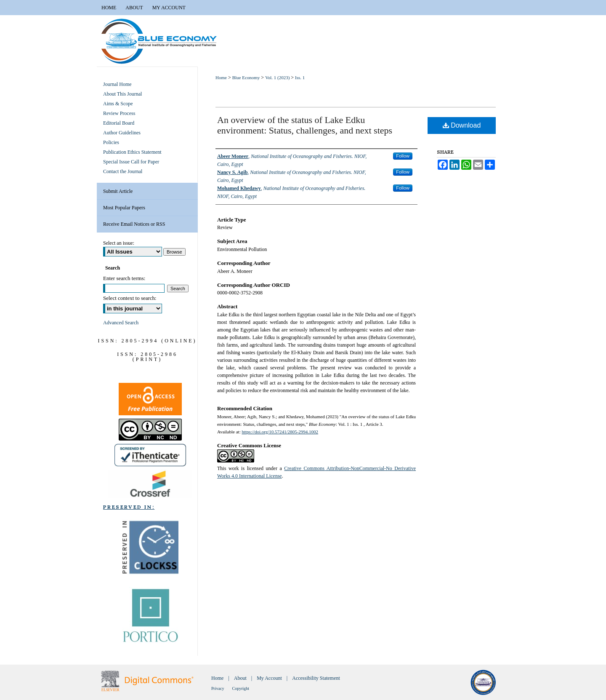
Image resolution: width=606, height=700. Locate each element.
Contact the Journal (123, 171)
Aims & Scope (118, 104)
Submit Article (118, 191)
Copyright (241, 688)
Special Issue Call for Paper (131, 162)
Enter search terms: (124, 278)
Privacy (218, 688)
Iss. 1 (300, 77)
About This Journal (122, 94)
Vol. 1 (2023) (277, 77)
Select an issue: (119, 243)
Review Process (119, 113)
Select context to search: (130, 298)
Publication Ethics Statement (132, 152)
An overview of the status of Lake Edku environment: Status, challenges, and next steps (305, 125)
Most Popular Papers (124, 208)
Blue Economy (246, 77)
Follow (403, 156)
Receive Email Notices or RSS (134, 224)
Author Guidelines (122, 133)
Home (221, 77)
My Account (269, 678)
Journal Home (117, 84)
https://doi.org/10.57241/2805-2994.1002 (280, 432)
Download (462, 125)
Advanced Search (121, 323)
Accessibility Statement (316, 678)
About (240, 678)
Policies (111, 142)
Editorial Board (119, 123)
